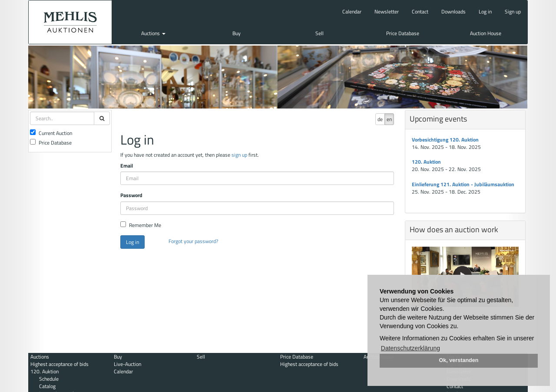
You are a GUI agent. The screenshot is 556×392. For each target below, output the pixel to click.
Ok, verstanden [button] (459, 360)
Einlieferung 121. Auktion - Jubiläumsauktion (463, 184)
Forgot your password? (193, 241)
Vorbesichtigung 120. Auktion (445, 140)
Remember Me (141, 225)
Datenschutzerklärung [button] (410, 348)
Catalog (47, 386)
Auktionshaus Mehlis (70, 22)
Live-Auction (127, 364)
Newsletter (387, 12)
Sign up (513, 12)
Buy (237, 33)
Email (127, 166)
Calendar (352, 12)
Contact (420, 12)
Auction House (486, 33)
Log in (485, 12)
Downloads (453, 12)
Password (131, 195)
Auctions (153, 33)
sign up (239, 155)
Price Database (403, 33)
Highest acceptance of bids (60, 364)
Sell (319, 33)
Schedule (49, 379)
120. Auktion (426, 162)
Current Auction (51, 133)
